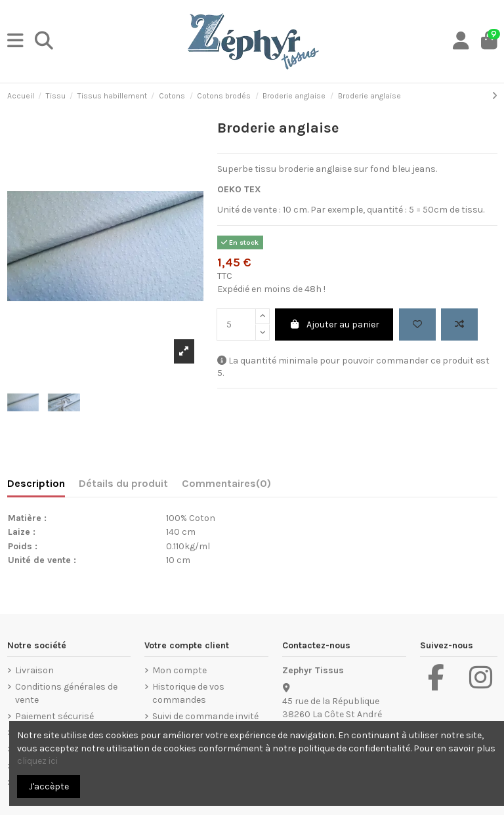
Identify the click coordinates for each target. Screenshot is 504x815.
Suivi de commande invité (205, 716)
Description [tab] (36, 483)
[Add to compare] (459, 324)
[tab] (226, 486)
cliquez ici (37, 761)
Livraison (34, 670)
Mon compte (179, 670)
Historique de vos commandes (188, 693)
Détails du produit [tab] (123, 483)
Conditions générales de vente (66, 693)
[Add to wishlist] (417, 324)
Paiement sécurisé (54, 716)
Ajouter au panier (334, 324)
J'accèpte (49, 786)
